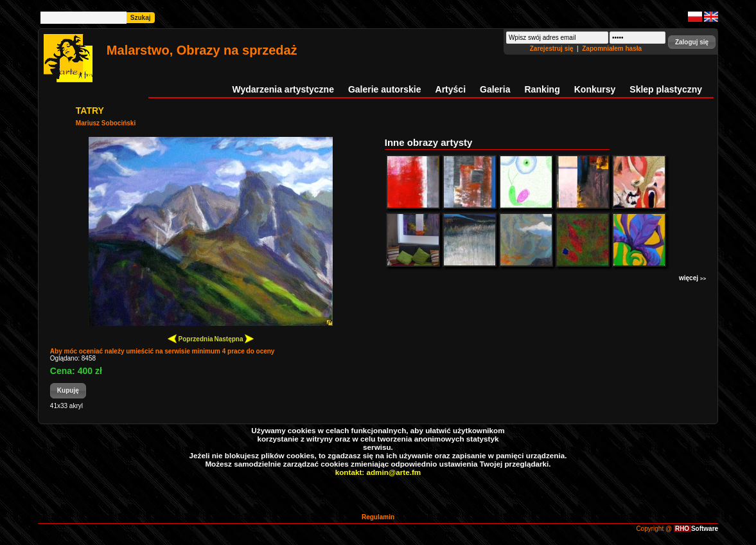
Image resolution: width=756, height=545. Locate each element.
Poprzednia (190, 338)
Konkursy (595, 89)
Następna (234, 338)
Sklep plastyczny (666, 89)
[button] (692, 42)
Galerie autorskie (385, 89)
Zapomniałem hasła (612, 49)
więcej (692, 278)
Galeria (495, 89)
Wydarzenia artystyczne (283, 89)
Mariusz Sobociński (106, 123)
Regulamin (378, 517)
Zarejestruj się (553, 49)
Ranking (542, 89)
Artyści (451, 89)
